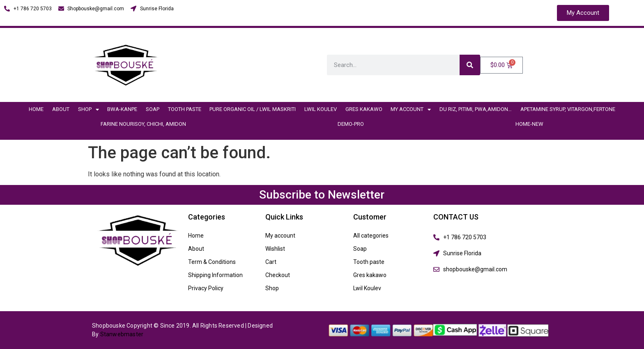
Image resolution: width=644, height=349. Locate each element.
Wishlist (275, 249)
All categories (371, 236)
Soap (153, 109)
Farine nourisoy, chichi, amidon (143, 124)
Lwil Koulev (321, 109)
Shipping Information (215, 275)
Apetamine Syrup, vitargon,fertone (568, 109)
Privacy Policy (206, 288)
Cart (271, 262)
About (61, 109)
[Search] (470, 65)
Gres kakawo (364, 109)
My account (411, 110)
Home (36, 109)
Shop (89, 110)
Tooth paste (185, 109)
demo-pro (351, 124)
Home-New (529, 124)
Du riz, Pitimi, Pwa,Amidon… (476, 109)
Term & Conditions (212, 262)
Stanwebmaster (122, 334)
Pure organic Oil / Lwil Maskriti (253, 109)
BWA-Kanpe (122, 109)
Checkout (278, 275)
